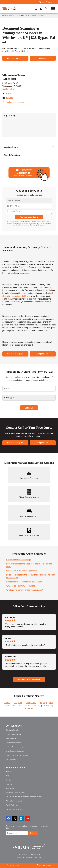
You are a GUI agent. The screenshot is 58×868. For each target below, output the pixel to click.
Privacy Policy (37, 858)
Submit (33, 833)
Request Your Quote (29, 217)
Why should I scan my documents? (21, 586)
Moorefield (29, 708)
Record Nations (7, 16)
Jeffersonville (10, 706)
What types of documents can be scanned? (25, 582)
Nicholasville (25, 706)
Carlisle (7, 703)
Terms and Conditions (24, 858)
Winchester (20, 16)
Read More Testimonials (29, 679)
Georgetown (31, 703)
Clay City (18, 703)
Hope (42, 703)
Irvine (51, 703)
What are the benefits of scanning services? (25, 590)
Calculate (29, 408)
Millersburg (48, 706)
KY (14, 16)
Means (37, 706)
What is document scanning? (18, 560)
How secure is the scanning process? (22, 571)
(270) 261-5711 (9, 89)
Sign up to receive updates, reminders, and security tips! (28, 827)
